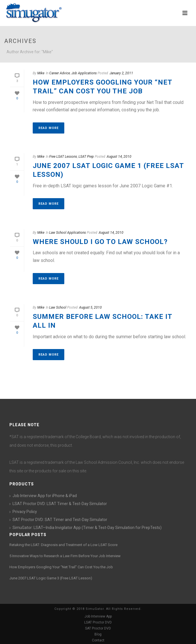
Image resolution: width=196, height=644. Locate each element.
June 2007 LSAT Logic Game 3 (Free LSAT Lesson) (51, 578)
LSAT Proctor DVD (98, 622)
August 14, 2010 (119, 157)
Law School (58, 307)
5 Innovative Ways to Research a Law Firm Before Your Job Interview (65, 556)
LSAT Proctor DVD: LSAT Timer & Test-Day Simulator (60, 504)
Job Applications (84, 73)
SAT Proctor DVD (98, 628)
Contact (98, 640)
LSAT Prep (86, 157)
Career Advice (60, 73)
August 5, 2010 (90, 307)
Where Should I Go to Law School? (100, 242)
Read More (49, 128)
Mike (41, 73)
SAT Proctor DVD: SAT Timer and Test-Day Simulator (60, 520)
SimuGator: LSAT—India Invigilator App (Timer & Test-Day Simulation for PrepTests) (87, 528)
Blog (98, 634)
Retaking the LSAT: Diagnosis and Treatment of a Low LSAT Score (63, 545)
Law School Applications (68, 233)
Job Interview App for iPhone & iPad (45, 496)
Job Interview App (98, 616)
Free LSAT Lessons (63, 157)
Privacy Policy (25, 512)
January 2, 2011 (121, 73)
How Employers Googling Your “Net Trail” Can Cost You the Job (61, 567)
